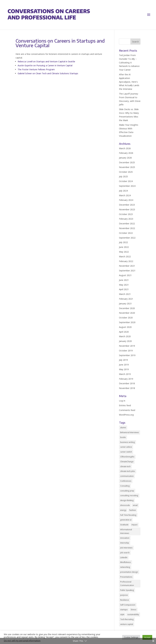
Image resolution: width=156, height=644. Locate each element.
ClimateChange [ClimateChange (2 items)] (127, 462)
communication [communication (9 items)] (127, 476)
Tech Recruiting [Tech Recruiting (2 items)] (127, 619)
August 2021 (125, 275)
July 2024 (123, 191)
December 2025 (127, 162)
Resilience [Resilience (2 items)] (125, 600)
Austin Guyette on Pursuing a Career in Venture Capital (45, 65)
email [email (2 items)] (135, 505)
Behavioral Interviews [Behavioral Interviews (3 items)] (130, 432)
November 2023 (127, 209)
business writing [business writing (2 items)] (128, 442)
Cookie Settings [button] (131, 637)
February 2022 (126, 261)
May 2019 (124, 369)
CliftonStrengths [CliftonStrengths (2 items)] (127, 457)
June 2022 (124, 247)
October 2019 (126, 351)
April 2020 (124, 332)
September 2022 (127, 238)
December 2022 (127, 223)
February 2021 (126, 299)
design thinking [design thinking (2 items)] (127, 500)
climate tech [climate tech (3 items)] (125, 466)
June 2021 (124, 280)
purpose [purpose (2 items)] (124, 595)
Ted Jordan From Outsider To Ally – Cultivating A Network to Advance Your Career (129, 62)
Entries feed (125, 405)
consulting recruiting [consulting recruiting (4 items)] (129, 495)
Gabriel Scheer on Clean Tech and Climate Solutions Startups (48, 73)
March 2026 (125, 148)
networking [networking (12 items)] (125, 567)
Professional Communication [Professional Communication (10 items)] (127, 584)
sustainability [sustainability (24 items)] (133, 614)
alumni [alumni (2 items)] (123, 428)
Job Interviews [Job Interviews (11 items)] (126, 548)
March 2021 (125, 294)
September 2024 (127, 186)
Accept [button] (147, 637)
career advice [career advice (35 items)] (126, 447)
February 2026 (126, 153)
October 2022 (126, 233)
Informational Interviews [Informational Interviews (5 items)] (126, 531)
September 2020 (127, 322)
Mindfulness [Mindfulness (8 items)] (126, 562)
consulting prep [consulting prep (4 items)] (127, 491)
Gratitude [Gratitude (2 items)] (124, 525)
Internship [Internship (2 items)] (125, 543)
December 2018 (127, 383)
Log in (122, 401)
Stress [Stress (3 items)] (134, 610)
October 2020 (126, 318)
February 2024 (126, 200)
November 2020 (127, 313)
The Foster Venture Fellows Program (36, 69)
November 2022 (127, 228)
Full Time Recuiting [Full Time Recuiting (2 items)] (128, 515)
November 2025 (127, 167)
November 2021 (127, 266)
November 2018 (127, 388)
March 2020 (125, 336)
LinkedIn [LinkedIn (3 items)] (124, 557)
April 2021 (124, 289)
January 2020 (125, 341)
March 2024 (125, 195)
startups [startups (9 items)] (124, 610)
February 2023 (126, 219)
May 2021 (124, 285)
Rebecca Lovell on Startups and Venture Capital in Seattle (46, 61)
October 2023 (126, 214)
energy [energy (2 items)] (123, 510)
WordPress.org (126, 415)
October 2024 (126, 181)
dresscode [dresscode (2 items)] (125, 505)
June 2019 (124, 365)
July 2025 (123, 176)
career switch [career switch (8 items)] (126, 452)
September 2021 (127, 271)
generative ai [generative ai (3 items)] (126, 520)
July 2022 (123, 242)
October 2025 (126, 172)
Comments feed (127, 410)
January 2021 (125, 304)
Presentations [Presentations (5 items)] (126, 577)
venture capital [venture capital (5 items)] (127, 624)
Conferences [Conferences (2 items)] (126, 481)
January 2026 (125, 158)
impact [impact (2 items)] (134, 525)
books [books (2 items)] (123, 437)
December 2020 (127, 308)
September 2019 (127, 355)
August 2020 (125, 327)
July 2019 (123, 360)
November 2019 (127, 346)
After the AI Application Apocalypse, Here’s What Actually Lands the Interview (129, 82)
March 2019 (125, 374)
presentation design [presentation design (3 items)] (129, 572)
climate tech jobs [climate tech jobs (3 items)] (128, 471)
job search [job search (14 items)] (125, 553)
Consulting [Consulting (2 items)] (125, 486)
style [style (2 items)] (122, 614)
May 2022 (124, 252)
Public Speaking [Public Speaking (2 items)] (127, 590)
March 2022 (125, 256)
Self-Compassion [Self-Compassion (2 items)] (128, 605)
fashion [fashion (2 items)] (133, 510)
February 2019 (126, 379)
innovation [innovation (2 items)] (125, 538)
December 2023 (127, 205)
